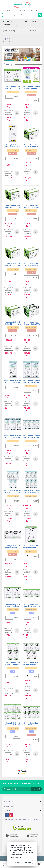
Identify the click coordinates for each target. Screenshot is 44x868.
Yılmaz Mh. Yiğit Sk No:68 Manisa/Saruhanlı (25, 820)
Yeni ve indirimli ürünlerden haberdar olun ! (22, 784)
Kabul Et (28, 862)
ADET (35, 158)
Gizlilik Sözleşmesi (24, 852)
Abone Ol (37, 789)
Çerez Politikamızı (16, 855)
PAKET (17, 97)
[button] (34, 31)
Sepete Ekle (17, 113)
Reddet (17, 862)
